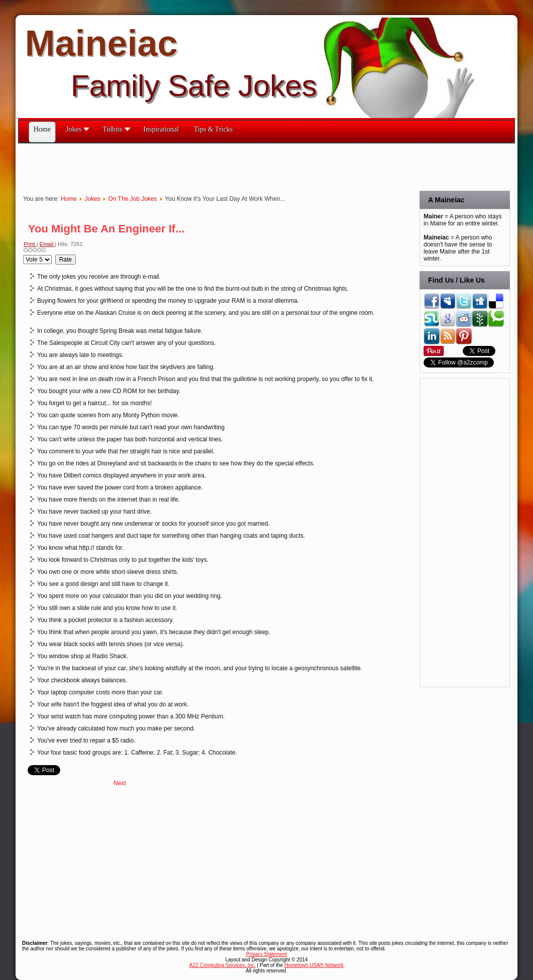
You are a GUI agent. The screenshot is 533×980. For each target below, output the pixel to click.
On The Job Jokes (133, 199)
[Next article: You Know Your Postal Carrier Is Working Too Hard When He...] (120, 783)
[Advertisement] (201, 166)
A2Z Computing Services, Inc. (222, 965)
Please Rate (23, 255)
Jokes (93, 199)
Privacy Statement (266, 954)
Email (47, 244)
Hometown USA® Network (314, 965)
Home (69, 199)
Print (30, 244)
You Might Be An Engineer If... (106, 229)
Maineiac (101, 43)
